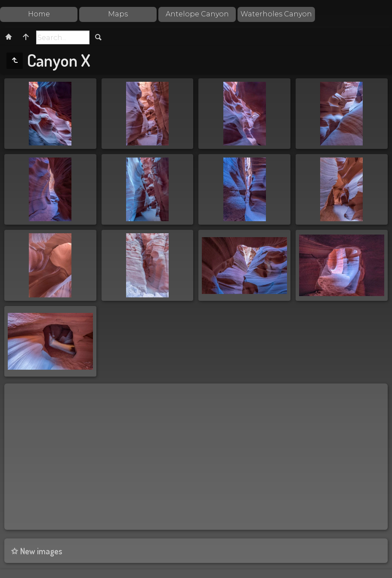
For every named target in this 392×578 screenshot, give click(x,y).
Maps (118, 14)
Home (39, 14)
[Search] (63, 37)
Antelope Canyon (197, 14)
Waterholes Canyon (276, 14)
